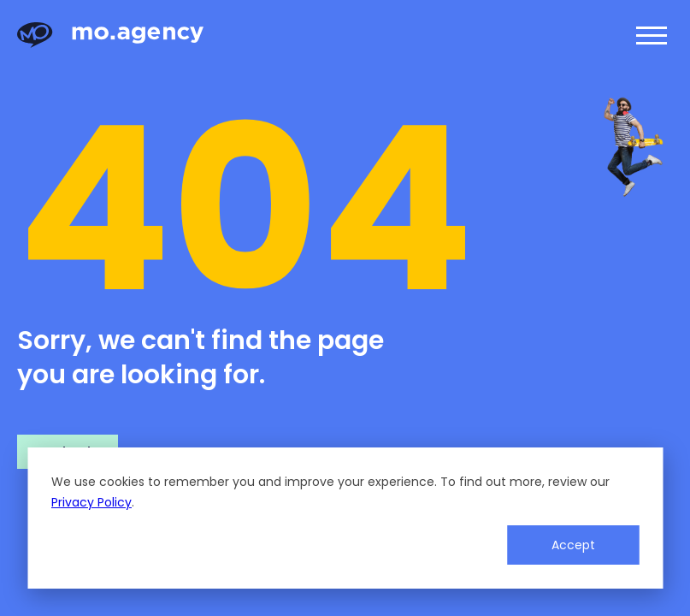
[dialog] (345, 518)
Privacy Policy (91, 502)
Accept (573, 545)
